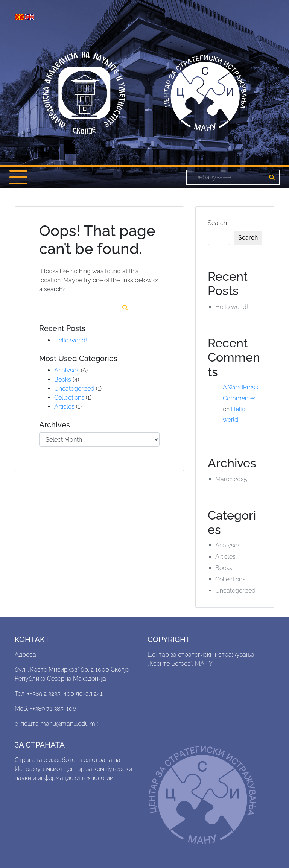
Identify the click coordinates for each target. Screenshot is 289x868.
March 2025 (231, 479)
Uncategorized (74, 388)
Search (217, 223)
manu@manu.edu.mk (69, 724)
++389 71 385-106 (53, 709)
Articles (64, 407)
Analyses (67, 370)
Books (63, 379)
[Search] (225, 177)
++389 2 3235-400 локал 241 (65, 694)
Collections (69, 398)
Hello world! (71, 340)
